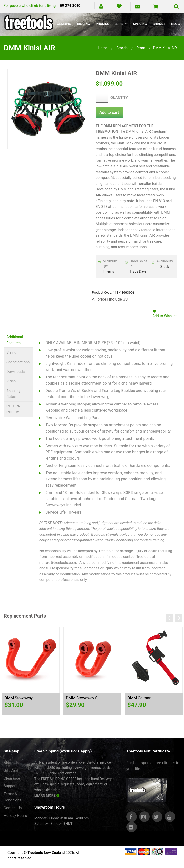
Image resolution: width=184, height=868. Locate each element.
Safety (121, 24)
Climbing (64, 24)
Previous (169, 618)
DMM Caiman (139, 698)
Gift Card (11, 770)
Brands (159, 24)
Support (10, 786)
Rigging (84, 24)
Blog (176, 24)
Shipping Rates (14, 394)
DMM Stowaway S (82, 698)
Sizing (11, 352)
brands (122, 48)
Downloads (16, 372)
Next (178, 618)
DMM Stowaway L (20, 698)
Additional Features (15, 340)
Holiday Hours (15, 816)
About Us (11, 763)
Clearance (12, 778)
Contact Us (13, 808)
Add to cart (109, 112)
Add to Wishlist (165, 316)
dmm (141, 48)
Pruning (103, 24)
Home (103, 48)
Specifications (18, 362)
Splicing (140, 24)
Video (11, 381)
